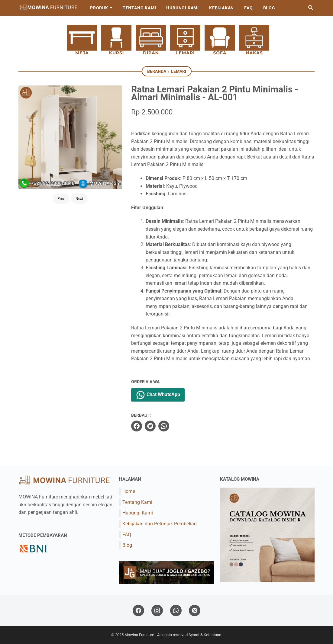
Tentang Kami (139, 8)
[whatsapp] (164, 426)
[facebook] (137, 426)
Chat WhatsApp (158, 395)
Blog (269, 8)
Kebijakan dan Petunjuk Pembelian (160, 524)
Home (129, 491)
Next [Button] (79, 199)
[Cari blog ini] (311, 8)
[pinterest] (195, 611)
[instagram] (157, 611)
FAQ (248, 8)
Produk (99, 8)
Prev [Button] (61, 199)
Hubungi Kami (183, 8)
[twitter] (150, 426)
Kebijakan (221, 8)
